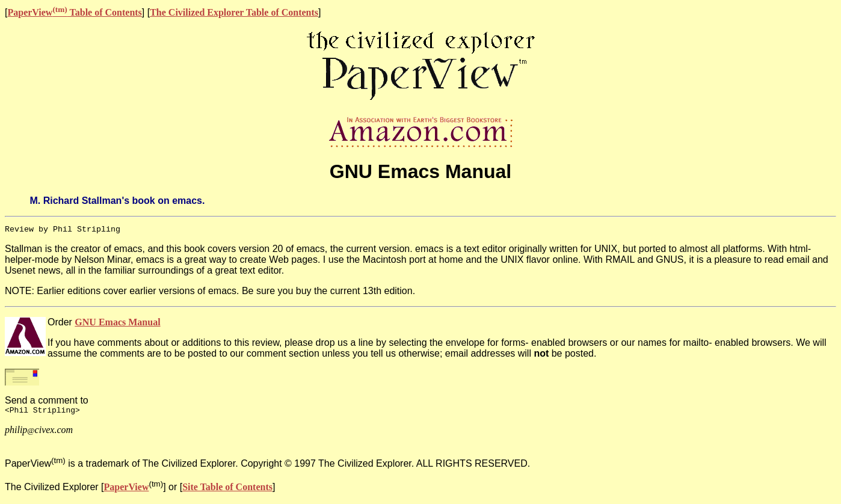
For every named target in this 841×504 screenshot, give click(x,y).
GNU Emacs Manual (117, 322)
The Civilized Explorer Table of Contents (234, 12)
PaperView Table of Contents (74, 12)
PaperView (127, 489)
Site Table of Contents (227, 489)
